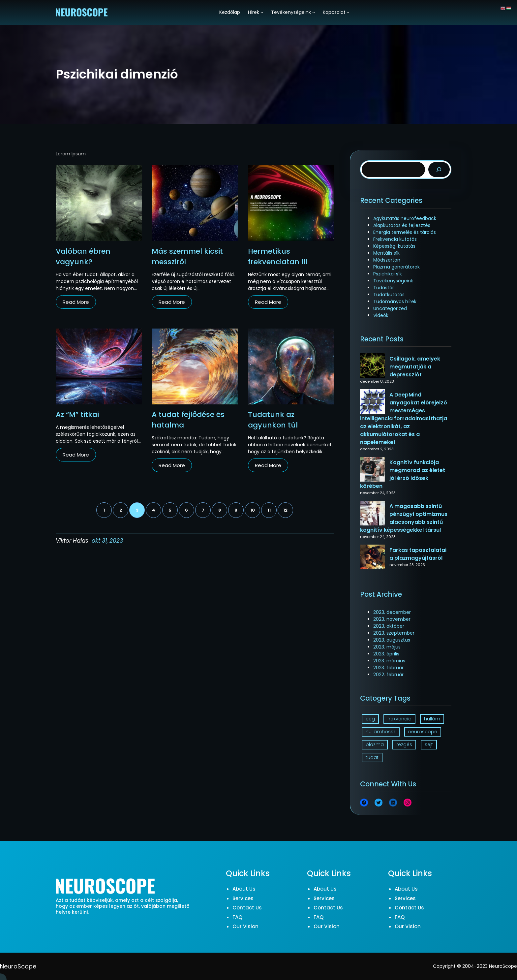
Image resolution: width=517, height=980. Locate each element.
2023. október (389, 626)
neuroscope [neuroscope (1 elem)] (423, 732)
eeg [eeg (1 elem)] (370, 719)
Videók (381, 315)
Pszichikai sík (388, 274)
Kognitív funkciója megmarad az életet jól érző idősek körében (403, 474)
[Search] (439, 170)
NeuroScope (18, 966)
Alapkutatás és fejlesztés (402, 225)
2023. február (388, 668)
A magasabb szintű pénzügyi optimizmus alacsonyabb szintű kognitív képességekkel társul (404, 518)
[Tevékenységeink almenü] (314, 12)
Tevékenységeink (393, 281)
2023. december (392, 612)
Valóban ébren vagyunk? (83, 256)
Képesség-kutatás (394, 246)
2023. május (387, 647)
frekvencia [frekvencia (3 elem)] (399, 719)
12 (285, 510)
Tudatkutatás (389, 295)
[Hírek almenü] (262, 12)
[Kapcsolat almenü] (348, 12)
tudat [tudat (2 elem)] (372, 757)
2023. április (386, 654)
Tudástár (384, 288)
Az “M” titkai (77, 414)
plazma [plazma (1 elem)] (375, 744)
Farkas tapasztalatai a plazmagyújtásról (418, 554)
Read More (76, 302)
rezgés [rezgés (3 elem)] (404, 744)
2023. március (389, 661)
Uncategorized (390, 308)
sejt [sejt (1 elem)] (429, 744)
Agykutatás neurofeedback (405, 218)
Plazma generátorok (396, 267)
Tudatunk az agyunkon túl (273, 420)
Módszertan (387, 260)
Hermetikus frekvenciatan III (278, 256)
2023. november (392, 619)
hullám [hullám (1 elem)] (432, 719)
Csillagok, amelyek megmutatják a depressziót (415, 367)
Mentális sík (386, 253)
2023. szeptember (394, 633)
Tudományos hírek (395, 301)
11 (269, 510)
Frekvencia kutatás (395, 239)
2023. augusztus (392, 640)
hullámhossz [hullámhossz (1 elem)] (381, 732)
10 (253, 510)
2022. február (388, 675)
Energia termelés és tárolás (405, 232)
